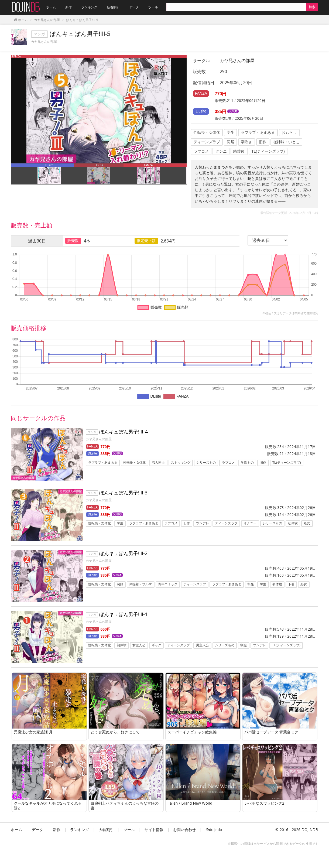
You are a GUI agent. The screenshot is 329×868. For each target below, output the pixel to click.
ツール (129, 835)
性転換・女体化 (207, 132)
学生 (231, 132)
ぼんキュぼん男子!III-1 (123, 618)
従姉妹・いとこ (286, 142)
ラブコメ (201, 151)
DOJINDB (310, 835)
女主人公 (139, 650)
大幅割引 (106, 835)
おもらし (289, 132)
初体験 (293, 525)
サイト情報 (154, 835)
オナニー (250, 525)
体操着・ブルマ (140, 587)
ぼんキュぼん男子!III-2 (123, 556)
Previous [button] (7, 174)
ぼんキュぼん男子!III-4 (123, 432)
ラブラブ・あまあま (258, 132)
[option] (99, 109)
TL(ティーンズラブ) (268, 151)
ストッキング (181, 463)
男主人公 (203, 650)
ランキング (80, 835)
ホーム (16, 835)
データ (37, 835)
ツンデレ (203, 525)
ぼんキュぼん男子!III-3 (123, 494)
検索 (312, 7)
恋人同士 (158, 463)
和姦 (251, 587)
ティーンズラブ (207, 142)
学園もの (247, 463)
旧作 (263, 142)
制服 (120, 587)
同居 (231, 142)
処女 (307, 525)
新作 (57, 835)
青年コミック (168, 587)
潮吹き (246, 142)
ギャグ (156, 650)
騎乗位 (239, 151)
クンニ (221, 151)
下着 (291, 587)
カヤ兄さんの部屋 (44, 42)
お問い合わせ (184, 835)
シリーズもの (206, 463)
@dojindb (214, 835)
